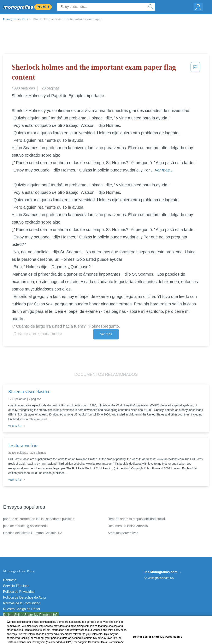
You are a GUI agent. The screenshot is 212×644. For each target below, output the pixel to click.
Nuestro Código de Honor (22, 609)
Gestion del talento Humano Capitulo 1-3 (33, 533)
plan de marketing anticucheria (25, 526)
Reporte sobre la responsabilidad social (136, 519)
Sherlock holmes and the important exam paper (68, 19)
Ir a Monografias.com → (163, 572)
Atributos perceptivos (123, 533)
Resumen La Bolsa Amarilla (128, 526)
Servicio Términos (16, 586)
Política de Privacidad (19, 592)
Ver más (106, 334)
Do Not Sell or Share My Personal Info (31, 615)
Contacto (10, 580)
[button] (195, 73)
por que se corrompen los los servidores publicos (39, 519)
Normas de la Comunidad (22, 603)
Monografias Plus (16, 19)
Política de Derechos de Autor (25, 597)
